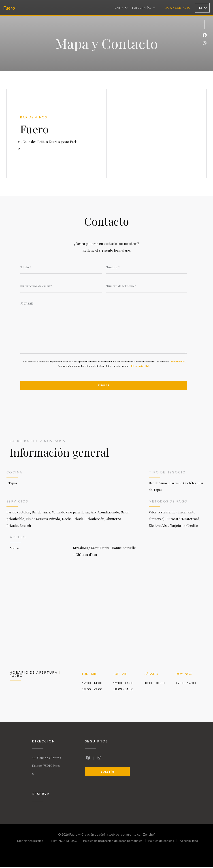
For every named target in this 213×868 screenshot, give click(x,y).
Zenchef (149, 835)
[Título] (61, 267)
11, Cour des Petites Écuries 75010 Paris (63, 141)
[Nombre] (146, 267)
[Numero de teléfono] (146, 286)
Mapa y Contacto (177, 8)
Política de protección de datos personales (116, 842)
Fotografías (144, 8)
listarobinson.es (178, 362)
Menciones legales (33, 842)
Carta (121, 8)
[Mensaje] (104, 326)
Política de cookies (164, 842)
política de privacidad (139, 366)
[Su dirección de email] (61, 286)
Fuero (9, 8)
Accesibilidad (189, 842)
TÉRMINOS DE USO (66, 842)
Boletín (107, 772)
